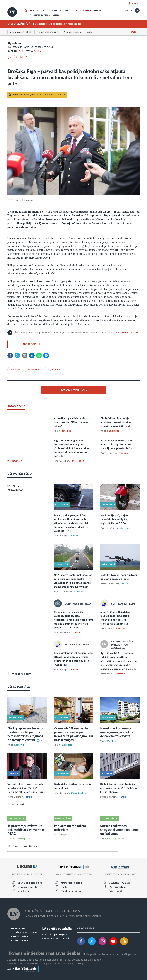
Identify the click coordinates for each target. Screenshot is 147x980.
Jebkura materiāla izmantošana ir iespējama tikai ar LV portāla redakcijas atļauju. (55, 960)
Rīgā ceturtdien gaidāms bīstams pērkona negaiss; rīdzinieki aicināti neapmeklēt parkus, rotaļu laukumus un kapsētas (72, 448)
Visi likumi (24, 891)
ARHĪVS (57, 15)
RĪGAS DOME (16, 406)
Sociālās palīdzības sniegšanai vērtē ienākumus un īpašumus (120, 830)
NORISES (53, 11)
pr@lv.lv (66, 939)
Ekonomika (20, 745)
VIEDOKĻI (65, 11)
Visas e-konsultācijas (25, 846)
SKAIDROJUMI (37, 11)
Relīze (22, 51)
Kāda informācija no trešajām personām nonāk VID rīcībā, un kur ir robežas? (119, 788)
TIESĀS (98, 11)
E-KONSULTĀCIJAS (40, 15)
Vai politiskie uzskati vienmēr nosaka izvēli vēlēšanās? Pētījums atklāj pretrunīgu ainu (26, 788)
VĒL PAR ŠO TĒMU (20, 474)
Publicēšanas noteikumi (128, 333)
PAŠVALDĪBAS (15, 490)
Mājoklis (111, 741)
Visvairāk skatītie (28, 887)
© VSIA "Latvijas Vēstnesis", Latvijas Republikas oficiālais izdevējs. (46, 964)
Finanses (122, 797)
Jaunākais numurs (120, 883)
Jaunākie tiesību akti (30, 883)
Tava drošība (77, 461)
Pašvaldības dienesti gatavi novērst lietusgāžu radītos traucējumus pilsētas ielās (117, 445)
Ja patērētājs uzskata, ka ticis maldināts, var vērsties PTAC (26, 830)
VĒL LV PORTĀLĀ (19, 687)
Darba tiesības (78, 793)
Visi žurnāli (116, 891)
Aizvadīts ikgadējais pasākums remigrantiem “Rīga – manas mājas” (72, 422)
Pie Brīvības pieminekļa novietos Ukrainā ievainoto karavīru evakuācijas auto (117, 422)
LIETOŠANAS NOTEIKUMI (24, 933)
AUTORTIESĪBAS (19, 941)
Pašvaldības (34, 370)
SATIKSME (13, 486)
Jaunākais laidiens (71, 883)
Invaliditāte (66, 745)
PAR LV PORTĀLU (19, 929)
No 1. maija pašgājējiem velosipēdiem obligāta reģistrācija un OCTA (115, 519)
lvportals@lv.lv (60, 935)
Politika (28, 797)
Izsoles (65, 887)
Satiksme (39, 51)
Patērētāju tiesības (25, 839)
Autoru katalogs (119, 887)
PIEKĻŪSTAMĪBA (19, 937)
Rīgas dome (14, 43)
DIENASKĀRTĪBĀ (82, 11)
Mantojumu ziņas (71, 891)
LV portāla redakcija (57, 929)
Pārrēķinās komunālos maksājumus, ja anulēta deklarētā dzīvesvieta (117, 732)
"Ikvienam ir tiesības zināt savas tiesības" (45, 953)
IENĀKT (136, 4)
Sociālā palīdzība (116, 839)
